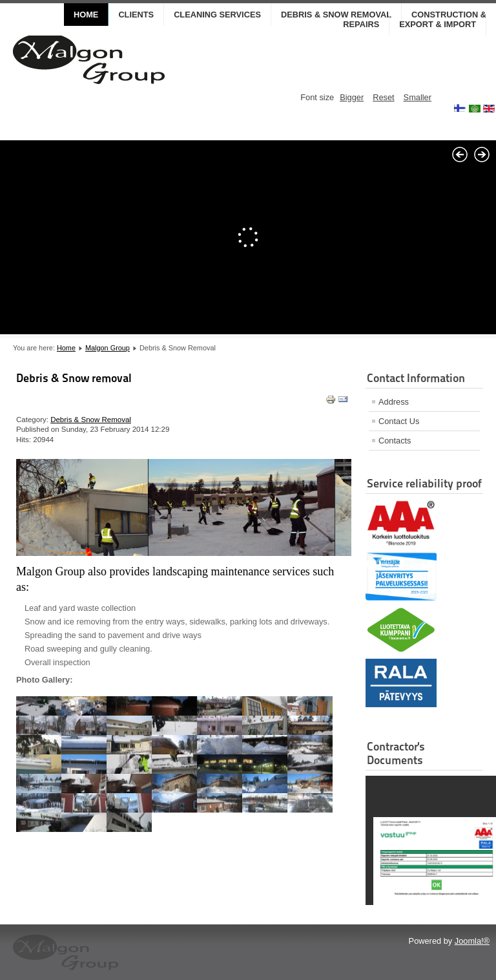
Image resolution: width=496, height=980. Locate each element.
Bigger (352, 97)
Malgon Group (108, 348)
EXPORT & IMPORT (438, 24)
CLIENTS (136, 15)
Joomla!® (472, 941)
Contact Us (399, 421)
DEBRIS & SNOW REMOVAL (336, 15)
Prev (460, 154)
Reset (383, 97)
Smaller (418, 97)
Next (482, 154)
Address (394, 402)
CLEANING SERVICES (217, 15)
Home (86, 15)
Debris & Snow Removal (91, 420)
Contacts (395, 441)
